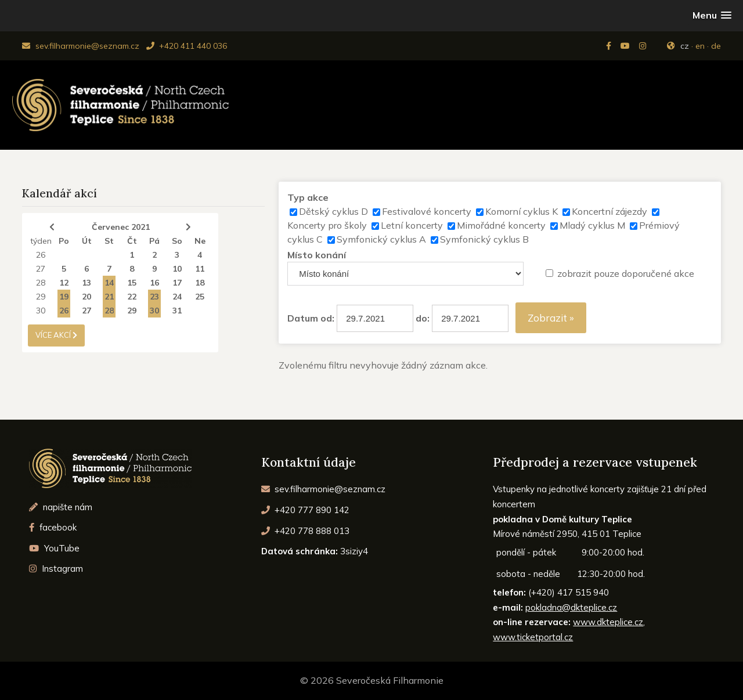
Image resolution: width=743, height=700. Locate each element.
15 (132, 283)
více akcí (56, 335)
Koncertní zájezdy (609, 211)
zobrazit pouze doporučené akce (626, 273)
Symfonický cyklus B (484, 239)
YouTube (54, 548)
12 (64, 283)
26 (41, 255)
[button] (712, 15)
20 (86, 297)
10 (177, 269)
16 (154, 283)
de (716, 46)
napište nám (61, 507)
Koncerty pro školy (327, 225)
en (700, 46)
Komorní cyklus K (522, 211)
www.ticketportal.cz (533, 637)
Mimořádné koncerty (501, 225)
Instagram (56, 569)
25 (200, 297)
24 (177, 297)
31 (177, 311)
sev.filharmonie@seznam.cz (80, 46)
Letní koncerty (412, 225)
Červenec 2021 (121, 227)
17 (177, 283)
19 (64, 297)
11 (200, 269)
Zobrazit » (551, 318)
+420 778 (306, 531)
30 (41, 311)
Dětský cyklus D (333, 211)
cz (685, 46)
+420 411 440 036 (187, 46)
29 (41, 297)
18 (200, 283)
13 (86, 283)
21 (109, 297)
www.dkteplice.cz (608, 622)
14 (109, 283)
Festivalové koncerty (427, 211)
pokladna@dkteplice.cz (571, 607)
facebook (53, 527)
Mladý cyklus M (592, 225)
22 (132, 297)
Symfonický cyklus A (381, 239)
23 (154, 297)
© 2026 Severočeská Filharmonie (372, 680)
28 (41, 283)
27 (41, 269)
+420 (306, 510)
